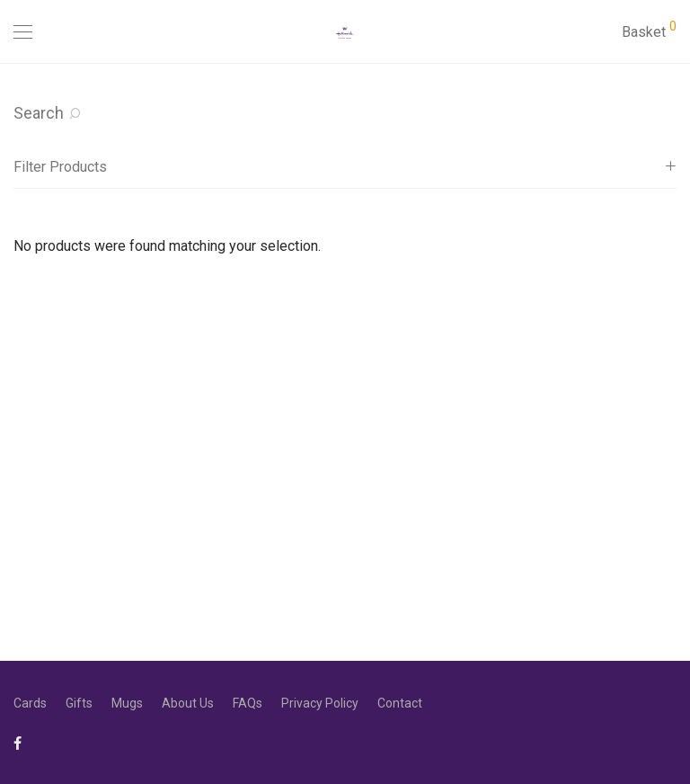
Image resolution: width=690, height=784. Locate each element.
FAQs (248, 703)
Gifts (79, 703)
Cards (30, 703)
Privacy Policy (320, 703)
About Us (188, 703)
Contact (400, 703)
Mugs (127, 703)
